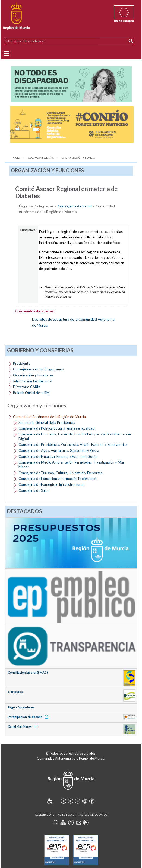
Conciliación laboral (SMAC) (28, 672)
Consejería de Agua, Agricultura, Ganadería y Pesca (59, 450)
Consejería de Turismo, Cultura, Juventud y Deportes (60, 473)
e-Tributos (15, 692)
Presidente (22, 363)
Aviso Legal (66, 815)
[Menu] (7, 54)
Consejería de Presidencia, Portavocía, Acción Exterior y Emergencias (73, 444)
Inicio (16, 158)
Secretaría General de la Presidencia (47, 422)
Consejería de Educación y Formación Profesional (57, 479)
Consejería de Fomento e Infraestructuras (51, 484)
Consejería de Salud (75, 206)
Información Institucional (33, 381)
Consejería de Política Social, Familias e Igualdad (56, 428)
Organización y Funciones (33, 375)
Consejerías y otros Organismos (38, 369)
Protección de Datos (92, 815)
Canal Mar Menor (24, 726)
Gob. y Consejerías (41, 158)
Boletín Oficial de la (31, 393)
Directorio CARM (27, 387)
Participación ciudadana (29, 717)
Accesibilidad (45, 815)
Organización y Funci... (78, 158)
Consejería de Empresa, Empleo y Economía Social (58, 456)
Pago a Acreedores (21, 707)
